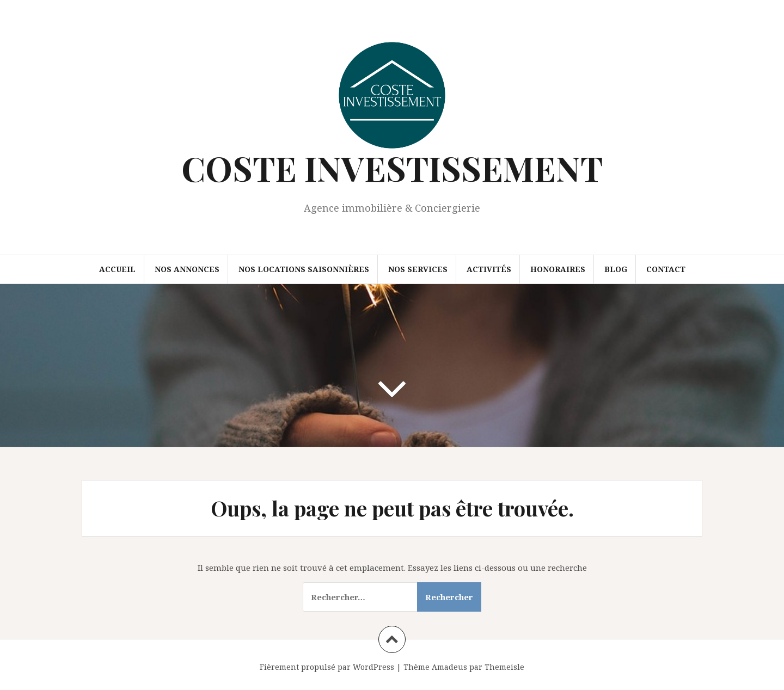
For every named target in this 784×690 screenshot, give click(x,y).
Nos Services (418, 269)
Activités (489, 269)
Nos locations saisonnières (304, 269)
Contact (666, 269)
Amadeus (449, 667)
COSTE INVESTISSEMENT (392, 168)
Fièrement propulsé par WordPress (327, 667)
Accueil (117, 269)
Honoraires (558, 269)
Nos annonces (187, 269)
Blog (616, 269)
